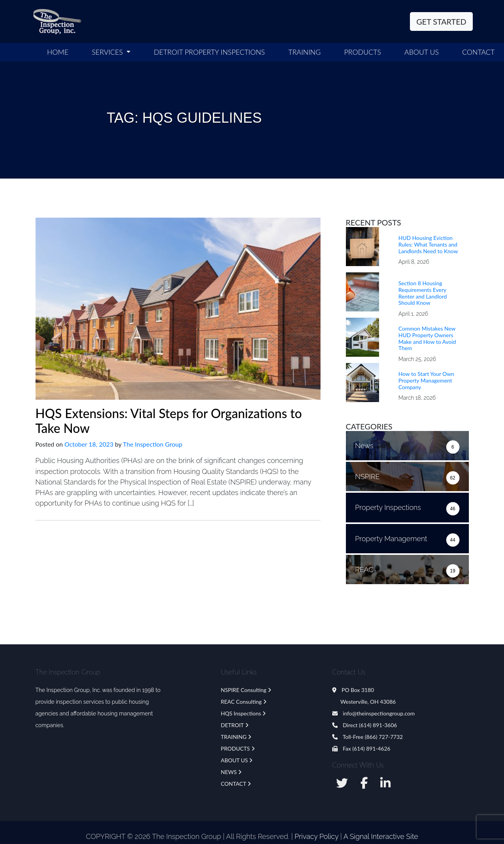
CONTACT (234, 784)
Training (305, 52)
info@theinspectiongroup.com (374, 713)
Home (58, 52)
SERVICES (108, 52)
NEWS (229, 772)
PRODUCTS (235, 748)
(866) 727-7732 (384, 737)
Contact (478, 52)
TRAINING (234, 737)
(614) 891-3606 (378, 725)
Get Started (442, 21)
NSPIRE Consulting (244, 690)
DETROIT (232, 725)
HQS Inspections (241, 713)
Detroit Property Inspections (209, 52)
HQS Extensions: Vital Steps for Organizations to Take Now (169, 421)
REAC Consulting (241, 702)
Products (362, 52)
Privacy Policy (317, 836)
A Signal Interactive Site (381, 836)
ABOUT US (422, 52)
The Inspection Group (153, 444)
